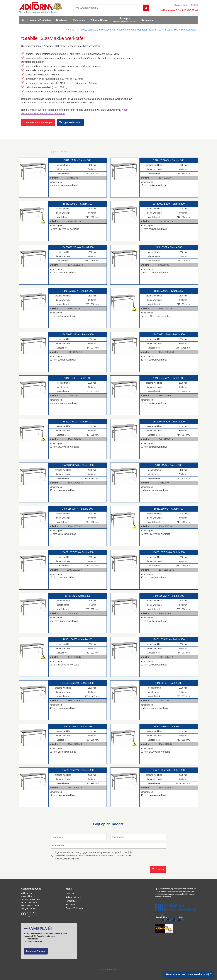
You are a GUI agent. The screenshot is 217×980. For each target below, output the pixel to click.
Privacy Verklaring (74, 908)
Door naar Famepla (36, 951)
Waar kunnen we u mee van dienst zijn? (189, 974)
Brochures (62, 20)
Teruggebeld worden (70, 122)
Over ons (70, 894)
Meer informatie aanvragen (38, 122)
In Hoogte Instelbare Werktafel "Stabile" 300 (138, 30)
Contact (194, 5)
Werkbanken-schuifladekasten (125, 22)
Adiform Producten (40, 20)
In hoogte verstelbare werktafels (94, 30)
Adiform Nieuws (100, 20)
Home (71, 30)
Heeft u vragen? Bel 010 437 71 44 (178, 10)
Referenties (79, 20)
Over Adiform (181, 5)
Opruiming (147, 20)
